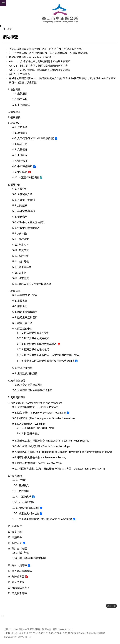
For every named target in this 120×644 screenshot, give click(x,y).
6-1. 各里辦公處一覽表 (25, 295)
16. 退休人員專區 (17, 565)
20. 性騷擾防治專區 (19, 588)
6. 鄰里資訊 (14, 291)
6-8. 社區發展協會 (22, 368)
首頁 (9, 29)
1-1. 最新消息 (20, 94)
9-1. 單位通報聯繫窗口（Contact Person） (36, 407)
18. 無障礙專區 (16, 577)
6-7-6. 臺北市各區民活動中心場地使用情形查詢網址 (46, 361)
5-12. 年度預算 (21, 250)
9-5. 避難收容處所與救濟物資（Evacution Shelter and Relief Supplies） (52, 441)
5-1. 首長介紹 (20, 189)
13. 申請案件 (15, 537)
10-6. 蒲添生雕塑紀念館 (26, 508)
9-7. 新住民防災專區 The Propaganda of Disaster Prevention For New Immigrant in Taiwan (62, 452)
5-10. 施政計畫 (21, 239)
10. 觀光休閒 (15, 476)
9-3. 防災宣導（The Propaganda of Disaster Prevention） (44, 418)
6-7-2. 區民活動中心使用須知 (33, 338)
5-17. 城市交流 (21, 278)
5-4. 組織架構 (20, 206)
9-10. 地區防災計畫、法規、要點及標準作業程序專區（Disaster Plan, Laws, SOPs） (59, 469)
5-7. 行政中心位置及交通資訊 (29, 222)
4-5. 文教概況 (20, 150)
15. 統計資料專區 (17, 549)
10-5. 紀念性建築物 (23, 502)
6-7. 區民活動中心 (22, 329)
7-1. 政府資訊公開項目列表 (27, 385)
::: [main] (4, 28)
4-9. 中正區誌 (20, 172)
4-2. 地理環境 (20, 133)
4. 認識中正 (14, 123)
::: (1, 26)
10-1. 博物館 (19, 480)
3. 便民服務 (14, 117)
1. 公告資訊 (14, 90)
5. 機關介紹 (14, 185)
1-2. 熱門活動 (20, 99)
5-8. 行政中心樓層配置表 (26, 228)
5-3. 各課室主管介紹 (24, 200)
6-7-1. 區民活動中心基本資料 (33, 333)
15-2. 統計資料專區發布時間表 (29, 558)
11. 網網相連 (15, 526)
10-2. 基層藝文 (21, 485)
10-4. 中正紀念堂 (22, 497)
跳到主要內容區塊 (2, 2)
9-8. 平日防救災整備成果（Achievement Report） (40, 457)
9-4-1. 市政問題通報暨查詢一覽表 (36, 428)
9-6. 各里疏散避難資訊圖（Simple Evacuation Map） (42, 446)
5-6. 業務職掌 (20, 217)
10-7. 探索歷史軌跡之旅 (26, 513)
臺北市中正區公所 (60, 14)
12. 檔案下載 (15, 532)
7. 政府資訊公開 (17, 381)
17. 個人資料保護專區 (20, 571)
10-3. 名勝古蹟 (21, 491)
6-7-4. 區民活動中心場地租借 (33, 350)
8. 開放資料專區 (17, 397)
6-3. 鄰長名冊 (20, 306)
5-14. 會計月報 (21, 262)
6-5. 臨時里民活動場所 (25, 317)
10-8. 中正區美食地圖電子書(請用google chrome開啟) (42, 519)
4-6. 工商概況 (20, 155)
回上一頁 (111, 606)
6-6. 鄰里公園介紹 (22, 323)
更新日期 (8, 621)
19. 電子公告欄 (16, 582)
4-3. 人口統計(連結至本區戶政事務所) (33, 138)
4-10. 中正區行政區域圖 (26, 178)
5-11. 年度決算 (21, 245)
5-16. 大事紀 (19, 273)
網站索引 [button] (3, 3)
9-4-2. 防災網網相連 (28, 434)
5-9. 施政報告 (20, 234)
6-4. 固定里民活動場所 (25, 312)
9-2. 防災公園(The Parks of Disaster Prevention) (39, 413)
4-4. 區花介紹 (20, 144)
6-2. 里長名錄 (20, 301)
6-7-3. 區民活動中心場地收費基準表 (37, 344)
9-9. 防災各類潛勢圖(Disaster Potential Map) (37, 463)
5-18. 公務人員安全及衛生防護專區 (32, 284)
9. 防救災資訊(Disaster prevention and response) (35, 403)
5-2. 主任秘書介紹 (22, 194)
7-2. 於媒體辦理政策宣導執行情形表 (32, 390)
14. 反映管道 (15, 543)
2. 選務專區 (14, 112)
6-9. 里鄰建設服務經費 (25, 373)
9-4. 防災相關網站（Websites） (30, 424)
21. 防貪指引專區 (17, 593)
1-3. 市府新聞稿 (21, 105)
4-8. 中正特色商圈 (22, 166)
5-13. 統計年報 (21, 256)
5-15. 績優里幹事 (22, 267)
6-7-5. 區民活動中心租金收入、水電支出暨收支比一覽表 (48, 355)
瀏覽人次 (8, 625)
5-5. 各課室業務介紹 (24, 211)
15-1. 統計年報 (21, 553)
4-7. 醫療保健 (20, 161)
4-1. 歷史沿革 (20, 127)
